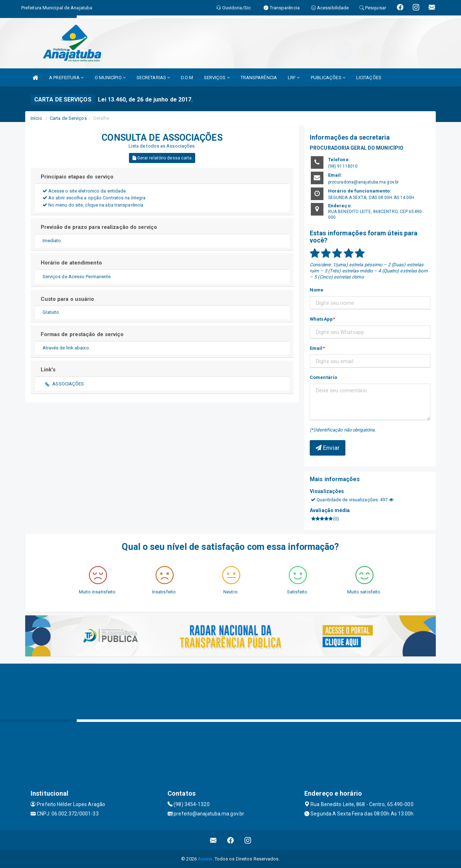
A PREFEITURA (66, 78)
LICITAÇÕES (369, 78)
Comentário (323, 377)
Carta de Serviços (68, 118)
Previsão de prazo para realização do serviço (99, 227)
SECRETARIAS (153, 78)
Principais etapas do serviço (77, 177)
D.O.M (187, 78)
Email (316, 348)
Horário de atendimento (71, 263)
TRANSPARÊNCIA (259, 78)
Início (36, 118)
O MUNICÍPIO (110, 78)
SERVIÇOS (217, 78)
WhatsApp (321, 319)
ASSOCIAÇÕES (68, 384)
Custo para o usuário (68, 299)
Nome (317, 290)
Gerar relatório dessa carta (162, 158)
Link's (48, 370)
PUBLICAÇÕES (328, 78)
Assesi (205, 859)
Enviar (328, 448)
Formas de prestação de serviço (82, 334)
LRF (294, 78)
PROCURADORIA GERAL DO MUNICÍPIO (357, 148)
